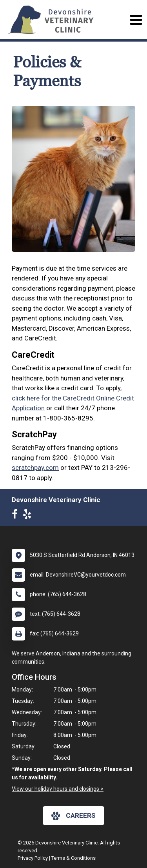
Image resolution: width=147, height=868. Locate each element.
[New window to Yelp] (29, 516)
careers (73, 816)
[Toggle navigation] (136, 20)
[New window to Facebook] (17, 516)
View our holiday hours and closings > (58, 789)
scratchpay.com (35, 468)
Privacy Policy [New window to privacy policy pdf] (33, 858)
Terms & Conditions (73, 858)
